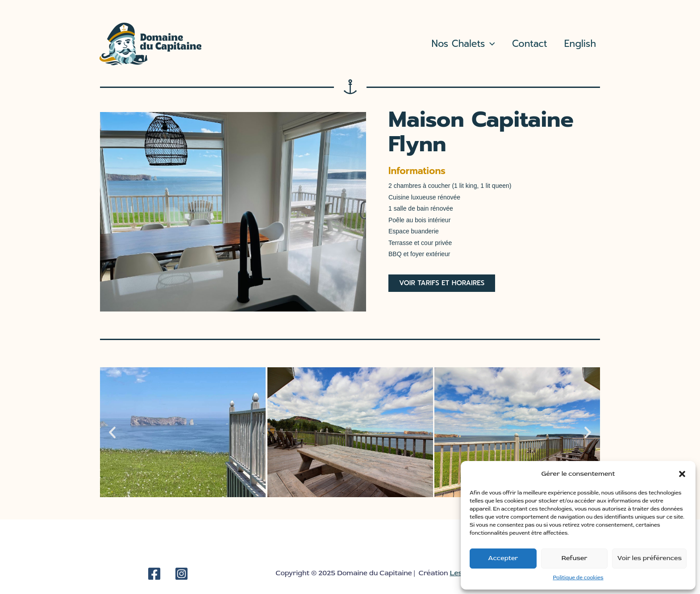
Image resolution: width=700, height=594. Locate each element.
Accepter (503, 558)
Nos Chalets (463, 44)
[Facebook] (154, 574)
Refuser (575, 558)
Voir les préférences (649, 558)
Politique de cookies (578, 578)
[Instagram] (181, 574)
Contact (530, 44)
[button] (682, 474)
